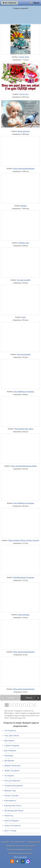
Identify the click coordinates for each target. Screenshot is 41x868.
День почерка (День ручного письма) (24, 540)
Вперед (29, 698)
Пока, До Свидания (12, 781)
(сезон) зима (24, 57)
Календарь (9, 756)
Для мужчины (24, 615)
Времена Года (10, 791)
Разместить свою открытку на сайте (21, 846)
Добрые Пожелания (12, 766)
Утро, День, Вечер (12, 736)
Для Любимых (10, 751)
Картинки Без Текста (13, 806)
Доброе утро (24, 243)
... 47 (33, 705)
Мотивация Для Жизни (14, 811)
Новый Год (9, 816)
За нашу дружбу (24, 280)
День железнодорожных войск (24, 466)
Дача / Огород (10, 831)
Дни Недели (9, 741)
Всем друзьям (24, 131)
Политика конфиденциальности (20, 849)
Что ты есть (24, 94)
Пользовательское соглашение (20, 853)
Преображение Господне (24, 577)
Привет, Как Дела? (12, 771)
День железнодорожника (24, 168)
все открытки (10, 3)
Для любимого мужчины (24, 392)
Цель (24, 317)
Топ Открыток (10, 731)
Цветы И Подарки (12, 821)
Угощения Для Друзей (13, 786)
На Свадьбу (9, 776)
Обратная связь (34, 842)
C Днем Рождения (12, 746)
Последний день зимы (24, 429)
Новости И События (12, 826)
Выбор (24, 206)
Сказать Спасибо (11, 796)
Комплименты (10, 801)
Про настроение (24, 354)
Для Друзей (9, 761)
